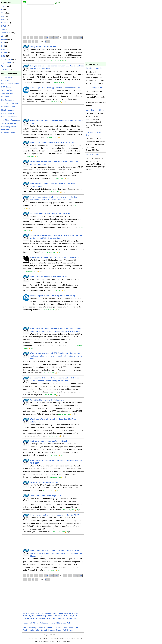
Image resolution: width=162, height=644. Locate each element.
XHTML (4, 69)
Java (3, 30)
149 (46, 38)
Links (32, 630)
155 (75, 38)
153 (65, 38)
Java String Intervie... (95, 68)
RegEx (26, 630)
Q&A (38, 630)
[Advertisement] (11, 166)
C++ (3, 13)
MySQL (32, 616)
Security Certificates (10, 104)
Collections (44, 623)
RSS (3, 56)
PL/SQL (4, 53)
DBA (3, 20)
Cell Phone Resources (11, 120)
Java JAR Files (8, 94)
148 (41, 38)
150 (51, 38)
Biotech (44, 630)
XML (76, 618)
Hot (30, 623)
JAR (55, 628)
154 (70, 38)
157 (25, 41)
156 (80, 38)
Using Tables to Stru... (95, 110)
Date (47, 41)
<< (25, 38)
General (5, 23)
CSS (3, 16)
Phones (52, 630)
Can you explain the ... (95, 88)
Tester (26, 628)
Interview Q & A (8, 113)
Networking (41, 616)
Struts (49, 618)
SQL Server (6, 63)
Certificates (73, 628)
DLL (60, 628)
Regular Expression (10, 107)
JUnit (25, 616)
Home (25, 623)
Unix (54, 618)
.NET (3, 6)
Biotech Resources (9, 117)
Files (65, 628)
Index (53, 623)
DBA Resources (8, 87)
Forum (70, 630)
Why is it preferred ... (95, 155)
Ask (69, 623)
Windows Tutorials (9, 90)
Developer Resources (10, 84)
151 (56, 38)
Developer (34, 628)
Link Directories (8, 110)
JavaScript (6, 33)
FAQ (64, 630)
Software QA (7, 59)
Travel (59, 630)
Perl (3, 43)
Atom (64, 623)
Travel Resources (9, 123)
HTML (4, 26)
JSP (3, 36)
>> (37, 41)
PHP (3, 49)
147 (36, 38)
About (36, 623)
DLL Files (5, 97)
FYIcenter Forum (8, 133)
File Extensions (8, 100)
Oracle (4, 39)
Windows (5, 66)
